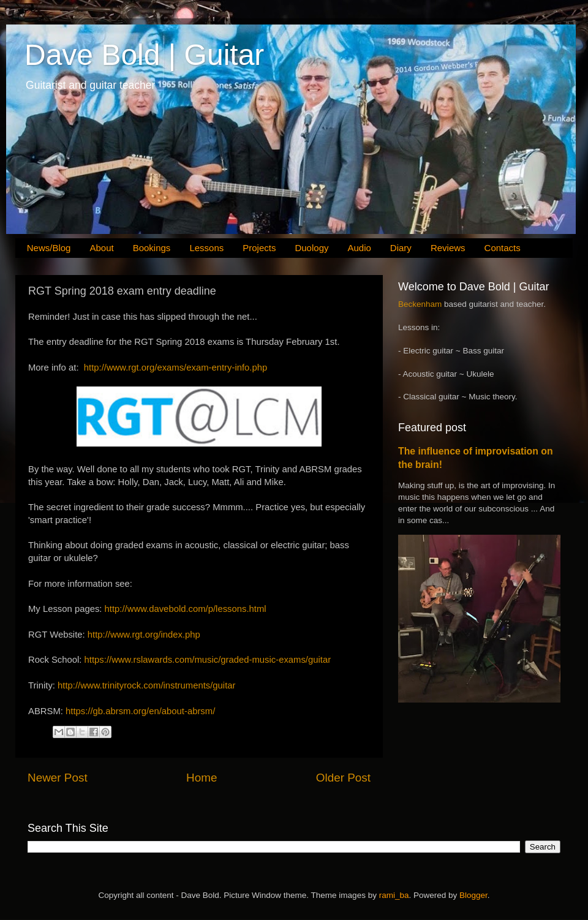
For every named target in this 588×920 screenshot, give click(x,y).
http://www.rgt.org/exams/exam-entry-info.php (175, 368)
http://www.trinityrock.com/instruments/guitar (146, 685)
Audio (359, 248)
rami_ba (394, 895)
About (101, 248)
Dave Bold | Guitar (144, 55)
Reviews (448, 248)
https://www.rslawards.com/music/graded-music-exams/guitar (208, 660)
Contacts (503, 248)
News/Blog (49, 248)
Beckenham (420, 304)
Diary (401, 248)
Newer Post (58, 778)
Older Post (343, 778)
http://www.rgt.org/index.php (144, 635)
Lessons (206, 248)
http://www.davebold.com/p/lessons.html (186, 609)
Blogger (473, 895)
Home (202, 778)
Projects (259, 248)
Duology (311, 248)
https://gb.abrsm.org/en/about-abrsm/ (140, 711)
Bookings (152, 248)
